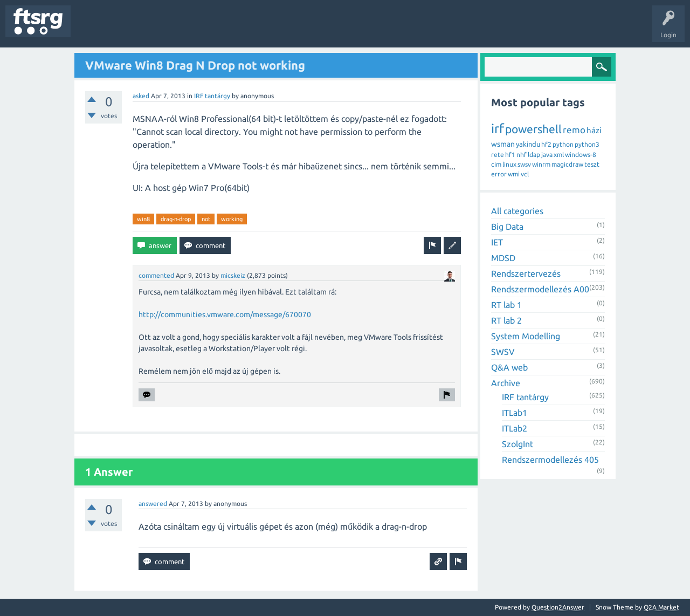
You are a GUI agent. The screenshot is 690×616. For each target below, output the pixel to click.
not (206, 219)
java (547, 155)
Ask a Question (319, 29)
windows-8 (581, 155)
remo (574, 130)
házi (594, 130)
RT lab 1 (506, 305)
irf (498, 129)
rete (498, 155)
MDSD (503, 258)
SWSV (503, 352)
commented (156, 275)
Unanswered (139, 29)
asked (141, 96)
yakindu (528, 144)
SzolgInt (517, 444)
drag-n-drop (176, 219)
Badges (247, 29)
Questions (94, 29)
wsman (503, 144)
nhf (522, 155)
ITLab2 (515, 428)
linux (509, 164)
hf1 (510, 155)
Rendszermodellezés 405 (550, 460)
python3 (587, 144)
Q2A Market (661, 607)
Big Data (507, 227)
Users (214, 29)
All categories (517, 211)
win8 (143, 219)
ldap (534, 155)
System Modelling (526, 336)
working (232, 219)
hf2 (546, 144)
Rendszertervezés (526, 273)
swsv (524, 164)
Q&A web (509, 367)
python (563, 144)
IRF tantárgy (212, 96)
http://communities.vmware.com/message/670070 (225, 314)
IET (497, 242)
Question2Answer (558, 607)
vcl (525, 174)
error (499, 174)
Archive (506, 383)
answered (153, 504)
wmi (514, 174)
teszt (592, 164)
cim (496, 164)
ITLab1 (515, 413)
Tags (180, 29)
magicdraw (567, 164)
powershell (533, 129)
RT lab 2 (506, 320)
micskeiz (233, 275)
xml (559, 155)
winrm (541, 164)
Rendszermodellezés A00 (540, 289)
